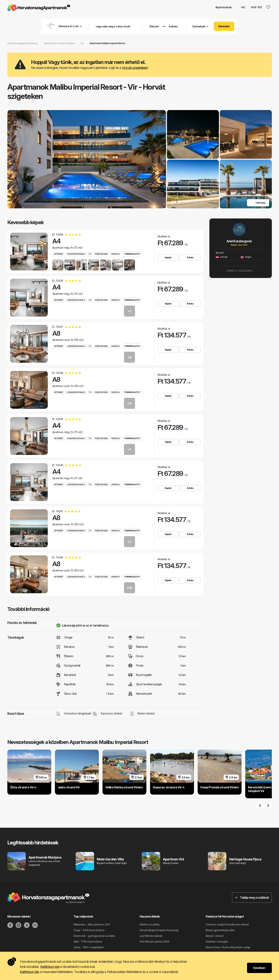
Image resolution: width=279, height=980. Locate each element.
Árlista (190, 257)
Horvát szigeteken (135, 68)
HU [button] (241, 7)
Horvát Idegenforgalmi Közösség (159, 930)
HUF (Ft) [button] (256, 7)
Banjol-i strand (215, 936)
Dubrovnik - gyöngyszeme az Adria (94, 936)
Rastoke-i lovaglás (217, 942)
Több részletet (132, 254)
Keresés (224, 26)
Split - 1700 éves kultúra (88, 942)
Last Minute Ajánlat (151, 936)
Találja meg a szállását (252, 898)
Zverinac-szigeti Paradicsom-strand (227, 924)
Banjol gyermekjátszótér (220, 930)
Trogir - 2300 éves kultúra (89, 930)
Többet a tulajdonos (241, 271)
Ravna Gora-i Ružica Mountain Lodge (228, 947)
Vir (113, 68)
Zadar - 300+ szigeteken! (89, 947)
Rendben (259, 968)
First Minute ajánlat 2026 (154, 942)
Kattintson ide (50, 967)
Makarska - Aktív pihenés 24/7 (92, 924)
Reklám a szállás (150, 924)
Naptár (168, 257)
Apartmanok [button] (224, 7)
